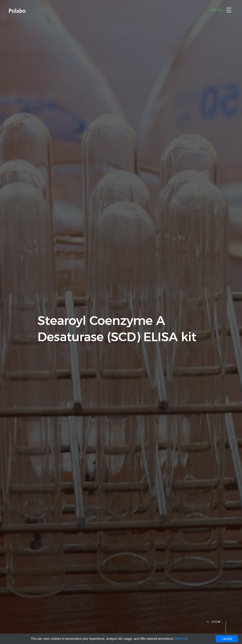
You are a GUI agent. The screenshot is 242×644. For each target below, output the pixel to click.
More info (182, 639)
